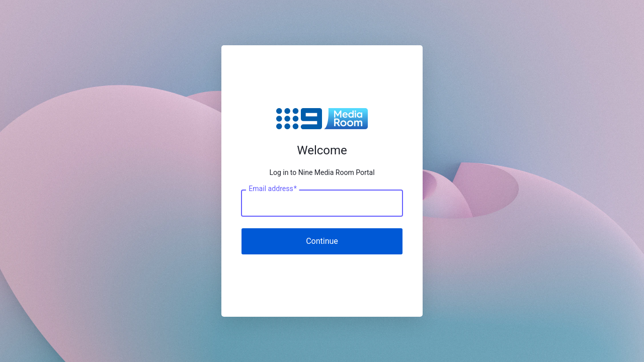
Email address (272, 189)
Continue (322, 241)
